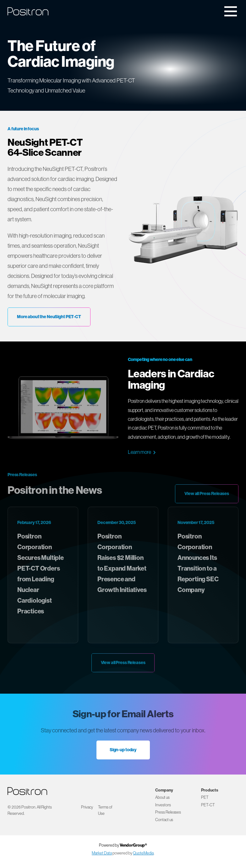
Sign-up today (123, 750)
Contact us (164, 820)
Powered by (123, 845)
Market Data (102, 853)
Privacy (87, 807)
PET (205, 797)
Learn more (139, 452)
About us (162, 797)
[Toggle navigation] (231, 11)
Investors (163, 805)
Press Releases (168, 812)
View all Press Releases (207, 493)
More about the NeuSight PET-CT (49, 317)
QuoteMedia (143, 853)
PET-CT (208, 805)
